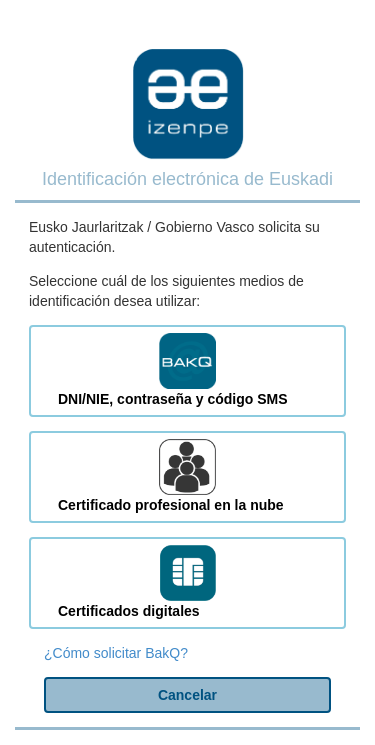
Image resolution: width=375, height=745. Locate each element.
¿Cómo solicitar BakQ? (116, 653)
